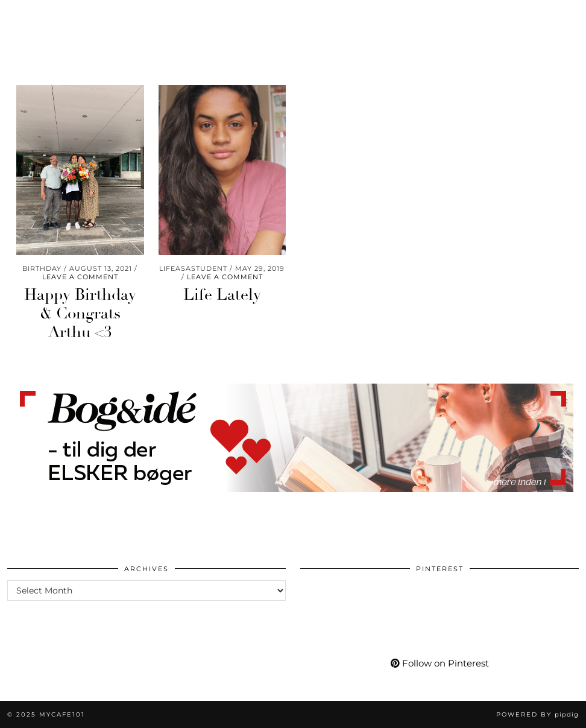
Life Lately (222, 295)
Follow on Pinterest (440, 663)
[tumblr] (509, 28)
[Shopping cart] (543, 28)
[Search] (562, 28)
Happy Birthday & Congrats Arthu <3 (80, 314)
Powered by (537, 714)
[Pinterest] (451, 28)
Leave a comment (80, 277)
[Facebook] (481, 28)
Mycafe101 (293, 17)
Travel (33, 28)
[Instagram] (436, 28)
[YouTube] (466, 28)
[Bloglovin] (496, 28)
